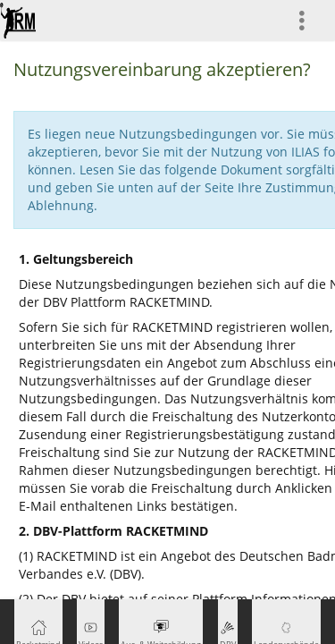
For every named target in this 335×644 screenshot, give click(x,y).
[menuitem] (309, 20)
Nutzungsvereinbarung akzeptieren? (162, 69)
